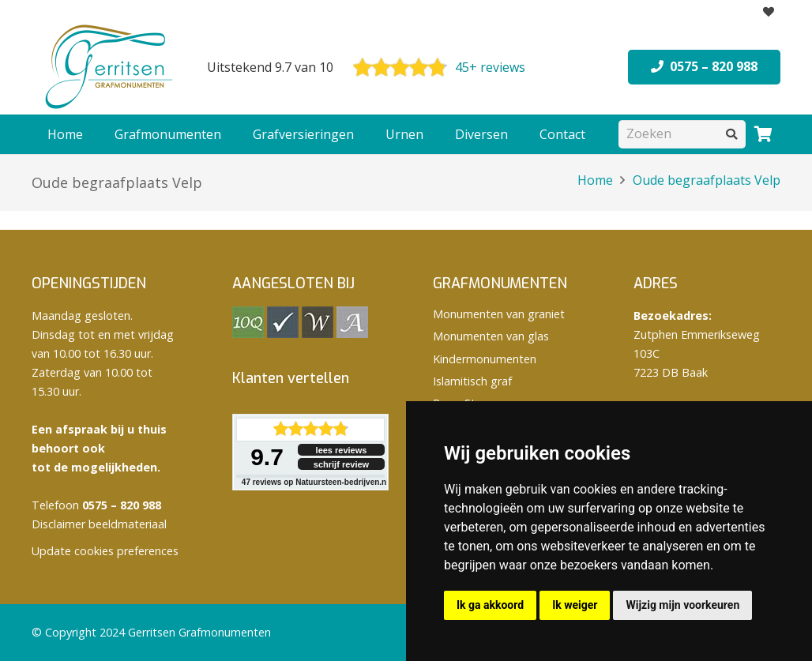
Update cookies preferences (105, 551)
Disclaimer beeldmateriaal (99, 524)
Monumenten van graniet (499, 314)
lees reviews (342, 450)
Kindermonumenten (485, 359)
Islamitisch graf (472, 381)
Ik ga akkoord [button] (490, 605)
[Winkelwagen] (763, 134)
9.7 (267, 457)
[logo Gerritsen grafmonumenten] (111, 67)
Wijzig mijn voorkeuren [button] (682, 605)
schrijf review (341, 464)
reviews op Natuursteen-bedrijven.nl (315, 482)
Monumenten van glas (491, 336)
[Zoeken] (682, 134)
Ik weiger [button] (575, 605)
